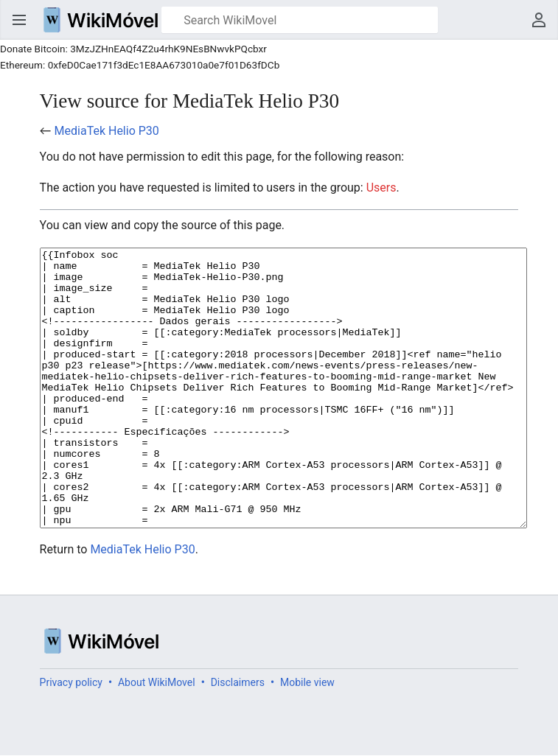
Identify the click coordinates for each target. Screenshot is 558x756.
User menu (539, 20)
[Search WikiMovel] (300, 20)
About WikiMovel (157, 738)
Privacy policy (71, 738)
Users (381, 188)
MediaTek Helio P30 (107, 131)
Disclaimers (238, 738)
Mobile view (307, 738)
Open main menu (19, 20)
